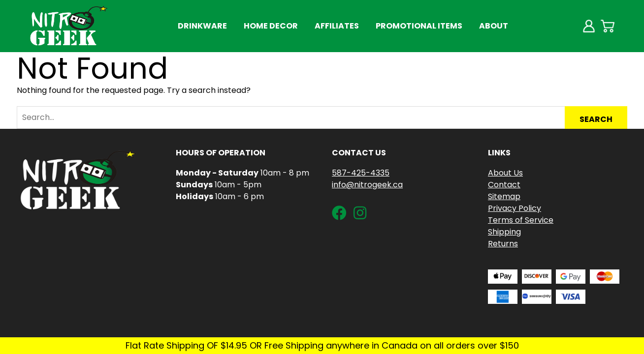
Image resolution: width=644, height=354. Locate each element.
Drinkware (202, 26)
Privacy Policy (515, 208)
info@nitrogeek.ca (367, 185)
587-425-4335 (361, 173)
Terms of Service (521, 220)
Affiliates (337, 26)
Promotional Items (419, 26)
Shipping (504, 232)
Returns (503, 244)
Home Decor (271, 26)
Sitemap (504, 196)
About (494, 26)
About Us (505, 173)
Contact (504, 185)
